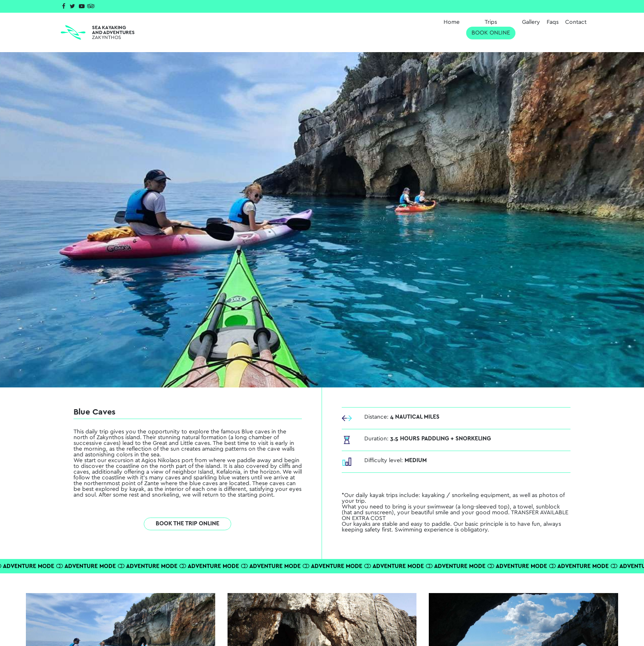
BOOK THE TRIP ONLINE (187, 524)
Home (452, 22)
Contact (576, 22)
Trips (491, 29)
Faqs (553, 22)
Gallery (531, 22)
